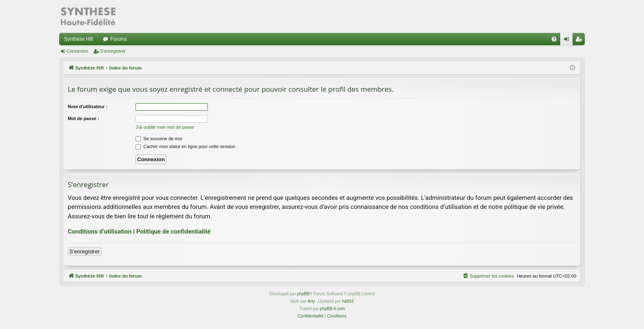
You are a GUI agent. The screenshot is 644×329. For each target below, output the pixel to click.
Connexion (77, 51)
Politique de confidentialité (174, 232)
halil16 (348, 301)
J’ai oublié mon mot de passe (165, 127)
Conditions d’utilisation (100, 232)
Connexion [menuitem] (568, 41)
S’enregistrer (113, 51)
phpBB (303, 294)
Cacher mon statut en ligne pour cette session (185, 146)
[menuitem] (554, 39)
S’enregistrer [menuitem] (581, 41)
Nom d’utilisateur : (88, 107)
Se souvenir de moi (159, 139)
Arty (311, 301)
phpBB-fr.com (332, 309)
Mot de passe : (83, 118)
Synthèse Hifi (79, 39)
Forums (119, 39)
